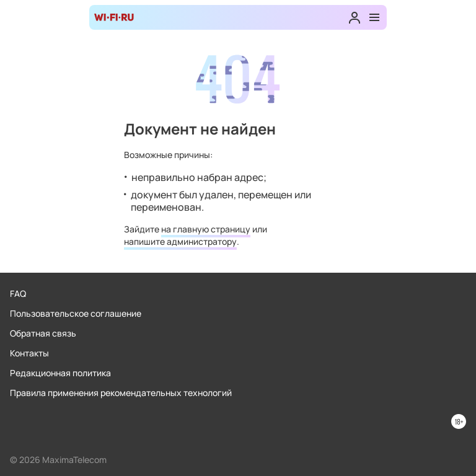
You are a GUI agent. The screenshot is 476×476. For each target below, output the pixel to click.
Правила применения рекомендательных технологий (121, 393)
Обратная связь (43, 333)
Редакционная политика (60, 373)
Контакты (29, 353)
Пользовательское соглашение (76, 313)
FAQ (18, 293)
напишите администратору (180, 241)
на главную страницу (206, 229)
